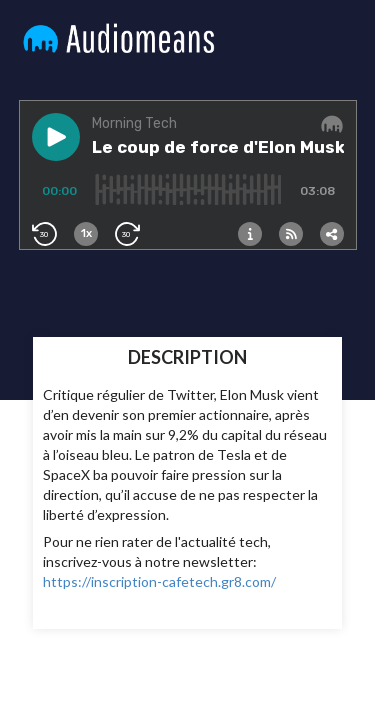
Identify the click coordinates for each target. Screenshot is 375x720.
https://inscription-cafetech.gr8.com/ (159, 581)
